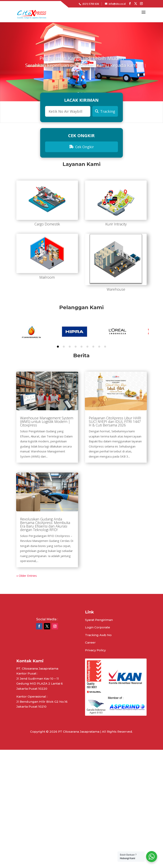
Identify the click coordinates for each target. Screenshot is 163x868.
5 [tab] (81, 347)
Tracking (105, 111)
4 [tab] (76, 347)
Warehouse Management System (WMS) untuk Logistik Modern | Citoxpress (47, 421)
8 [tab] (99, 347)
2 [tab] (64, 347)
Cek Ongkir (81, 147)
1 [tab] (58, 347)
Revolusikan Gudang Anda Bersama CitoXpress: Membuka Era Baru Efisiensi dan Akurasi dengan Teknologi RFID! (45, 524)
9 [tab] (105, 347)
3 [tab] (70, 347)
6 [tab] (87, 347)
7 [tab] (93, 347)
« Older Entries (27, 576)
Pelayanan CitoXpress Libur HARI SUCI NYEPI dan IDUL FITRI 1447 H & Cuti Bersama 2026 (115, 421)
